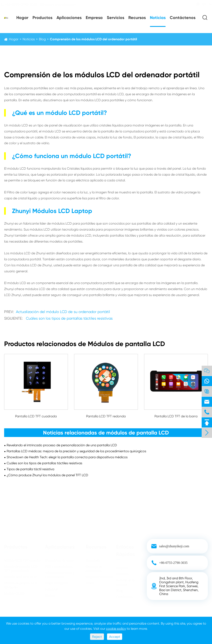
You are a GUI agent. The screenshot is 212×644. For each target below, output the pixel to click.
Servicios (116, 18)
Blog (42, 39)
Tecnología (93, 559)
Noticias (158, 18)
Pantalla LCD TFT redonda (106, 416)
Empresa (94, 18)
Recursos (137, 18)
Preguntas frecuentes (99, 576)
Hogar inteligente (57, 582)
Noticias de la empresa (125, 581)
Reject (97, 637)
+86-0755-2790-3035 (22, 4)
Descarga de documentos (94, 567)
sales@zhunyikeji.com (62, 4)
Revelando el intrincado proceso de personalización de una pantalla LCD (62, 445)
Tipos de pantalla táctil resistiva (30, 469)
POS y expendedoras (59, 565)
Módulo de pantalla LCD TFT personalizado (21, 567)
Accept (115, 637)
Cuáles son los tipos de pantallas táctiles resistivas (69, 318)
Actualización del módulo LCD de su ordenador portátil (63, 312)
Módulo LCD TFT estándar (22, 559)
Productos (42, 18)
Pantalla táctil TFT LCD (20, 576)
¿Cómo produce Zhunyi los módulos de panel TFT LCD (47, 475)
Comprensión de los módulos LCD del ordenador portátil (93, 39)
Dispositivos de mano (59, 559)
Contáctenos (183, 18)
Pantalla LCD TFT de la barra (176, 416)
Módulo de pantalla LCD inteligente (21, 584)
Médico (50, 594)
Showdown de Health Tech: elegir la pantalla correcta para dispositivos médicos (67, 457)
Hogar (22, 18)
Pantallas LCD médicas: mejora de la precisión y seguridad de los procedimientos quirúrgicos (76, 451)
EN (201, 4)
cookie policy (116, 629)
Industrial (51, 588)
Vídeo (90, 582)
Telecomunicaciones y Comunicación (60, 573)
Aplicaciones (69, 18)
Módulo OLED (14, 592)
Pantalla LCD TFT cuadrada (36, 416)
